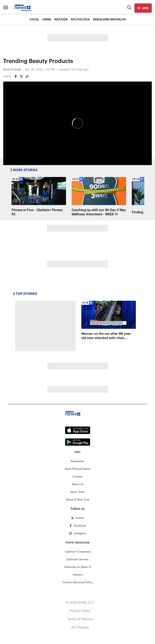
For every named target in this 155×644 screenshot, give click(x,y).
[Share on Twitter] (21, 76)
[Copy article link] (27, 76)
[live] (143, 8)
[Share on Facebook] (16, 76)
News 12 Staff (12, 70)
